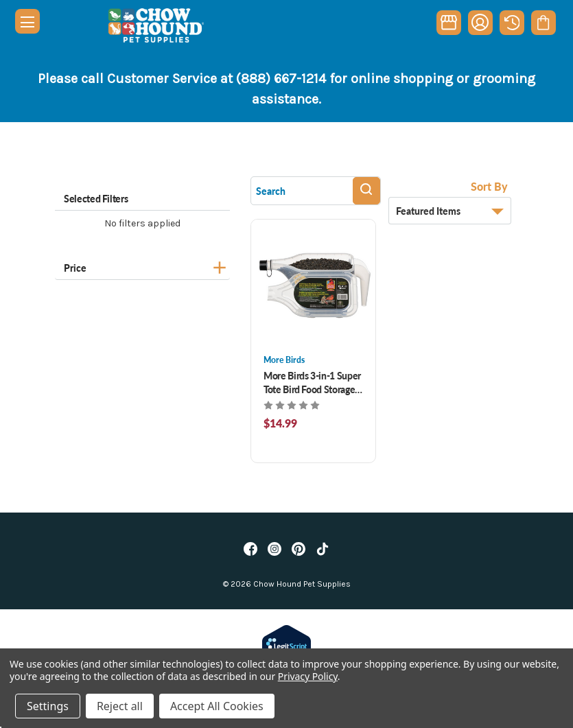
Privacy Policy (308, 676)
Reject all (120, 706)
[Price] (142, 266)
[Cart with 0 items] (543, 23)
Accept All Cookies (217, 706)
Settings (48, 706)
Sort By (489, 186)
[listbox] (450, 211)
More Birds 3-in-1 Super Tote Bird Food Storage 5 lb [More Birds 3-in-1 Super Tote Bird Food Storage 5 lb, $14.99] (313, 382)
